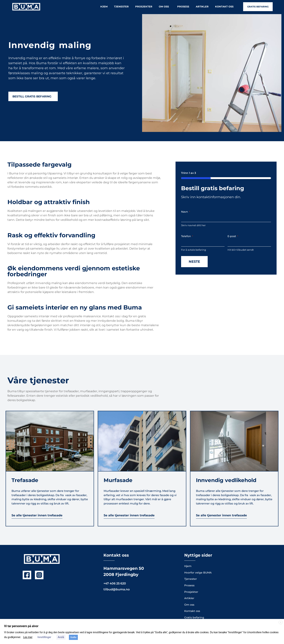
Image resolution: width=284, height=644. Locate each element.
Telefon (187, 236)
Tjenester (121, 7)
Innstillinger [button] (44, 637)
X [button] (281, 622)
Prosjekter (144, 7)
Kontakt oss (224, 7)
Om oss (165, 7)
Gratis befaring (194, 617)
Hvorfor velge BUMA (198, 573)
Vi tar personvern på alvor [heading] (21, 626)
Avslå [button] (61, 637)
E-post (233, 236)
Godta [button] (73, 637)
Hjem (104, 7)
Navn (186, 212)
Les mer (28, 637)
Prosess (183, 7)
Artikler (202, 7)
